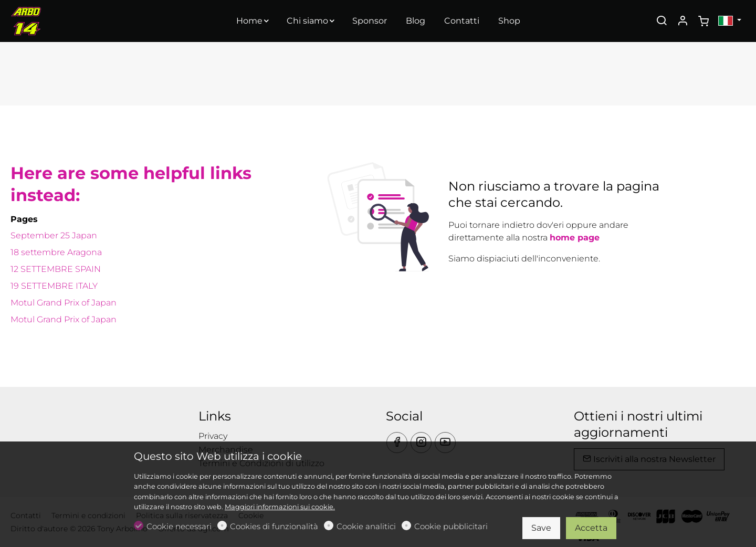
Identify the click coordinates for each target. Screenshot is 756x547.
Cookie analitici (366, 526)
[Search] (661, 22)
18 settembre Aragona (56, 252)
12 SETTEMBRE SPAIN (56, 269)
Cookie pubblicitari (451, 526)
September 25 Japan (54, 235)
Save (541, 528)
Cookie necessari (179, 526)
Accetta (591, 528)
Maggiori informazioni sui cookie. (280, 507)
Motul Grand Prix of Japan (64, 303)
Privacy (213, 436)
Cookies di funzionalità (274, 526)
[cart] (703, 22)
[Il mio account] (682, 22)
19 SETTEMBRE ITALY (54, 286)
